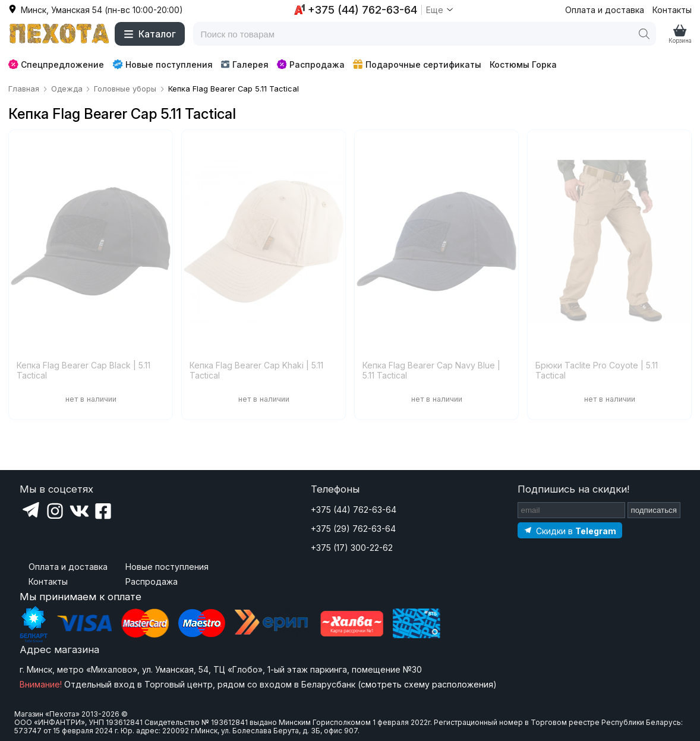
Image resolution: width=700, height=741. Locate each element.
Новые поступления (163, 64)
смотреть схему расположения (427, 684)
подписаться (654, 510)
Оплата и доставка (605, 10)
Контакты (672, 10)
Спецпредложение (56, 64)
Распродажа (311, 64)
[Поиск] (644, 34)
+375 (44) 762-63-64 (354, 510)
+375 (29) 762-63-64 (353, 529)
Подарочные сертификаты (417, 64)
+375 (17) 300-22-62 (352, 548)
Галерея (245, 64)
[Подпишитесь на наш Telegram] (570, 530)
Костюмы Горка (523, 64)
